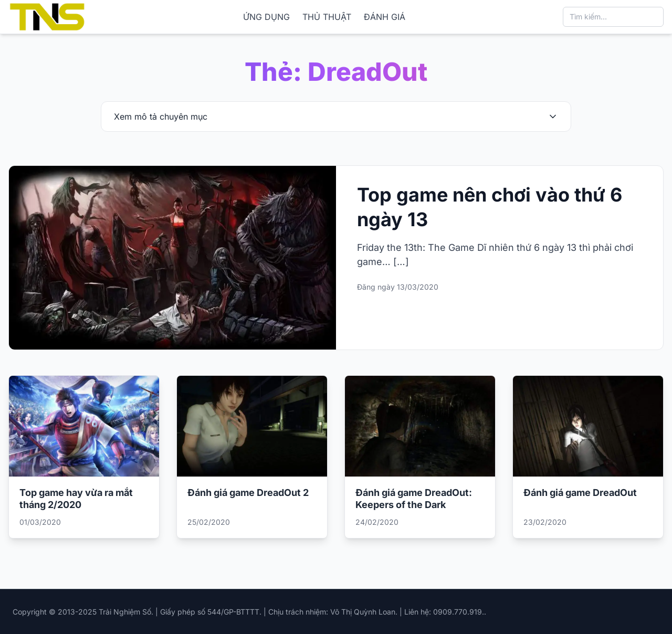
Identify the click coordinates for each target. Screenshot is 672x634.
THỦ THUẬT (327, 17)
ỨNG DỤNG (266, 17)
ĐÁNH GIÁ (385, 17)
